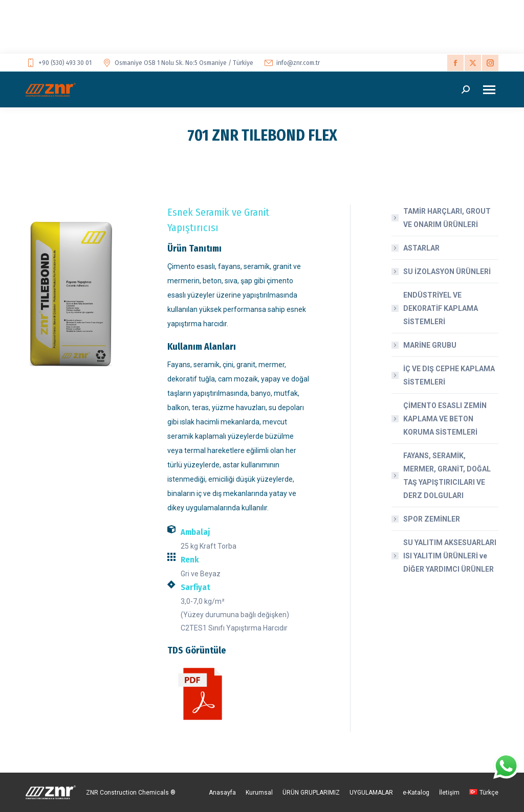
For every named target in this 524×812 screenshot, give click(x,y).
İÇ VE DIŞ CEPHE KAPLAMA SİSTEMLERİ (449, 375)
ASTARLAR (421, 248)
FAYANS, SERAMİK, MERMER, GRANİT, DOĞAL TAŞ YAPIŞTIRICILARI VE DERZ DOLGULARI (447, 476)
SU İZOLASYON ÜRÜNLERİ (447, 272)
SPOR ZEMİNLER (432, 519)
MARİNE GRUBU (430, 345)
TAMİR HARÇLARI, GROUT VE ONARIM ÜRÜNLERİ (447, 218)
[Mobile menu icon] (489, 90)
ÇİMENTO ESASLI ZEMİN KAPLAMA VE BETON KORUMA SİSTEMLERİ (445, 419)
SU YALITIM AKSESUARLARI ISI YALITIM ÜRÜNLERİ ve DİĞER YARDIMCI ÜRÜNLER (450, 556)
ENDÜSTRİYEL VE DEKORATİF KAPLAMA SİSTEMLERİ (441, 308)
